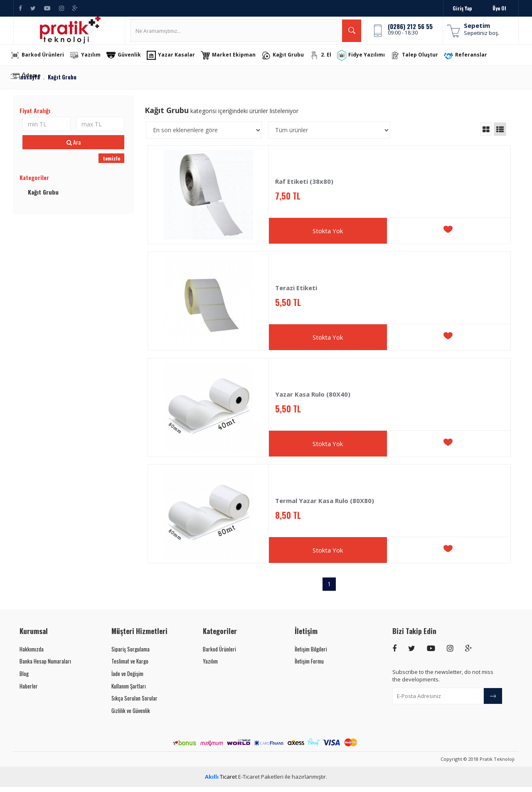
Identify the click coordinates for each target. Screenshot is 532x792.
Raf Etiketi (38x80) (304, 187)
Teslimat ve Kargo (130, 666)
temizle (111, 164)
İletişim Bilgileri (311, 654)
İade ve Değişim (127, 679)
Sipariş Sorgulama (131, 654)
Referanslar (471, 61)
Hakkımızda (32, 654)
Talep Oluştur (420, 61)
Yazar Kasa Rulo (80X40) (313, 400)
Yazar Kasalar (177, 61)
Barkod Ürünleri (43, 61)
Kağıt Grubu (288, 61)
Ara (74, 147)
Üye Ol (499, 8)
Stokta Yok (328, 236)
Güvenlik (129, 61)
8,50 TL (288, 521)
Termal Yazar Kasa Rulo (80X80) (325, 506)
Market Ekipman (234, 61)
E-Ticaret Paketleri (261, 782)
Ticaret (221, 782)
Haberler (29, 691)
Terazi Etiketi (296, 293)
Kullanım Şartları (129, 691)
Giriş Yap (462, 8)
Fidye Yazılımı (367, 60)
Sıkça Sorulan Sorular (134, 703)
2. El (326, 61)
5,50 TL (288, 308)
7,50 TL (288, 201)
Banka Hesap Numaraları (45, 666)
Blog (24, 679)
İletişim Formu (309, 666)
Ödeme (31, 81)
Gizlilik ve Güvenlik (131, 716)
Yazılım (91, 61)
